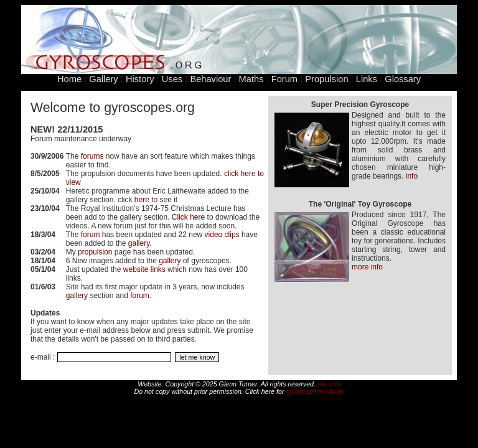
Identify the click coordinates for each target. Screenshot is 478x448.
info (412, 176)
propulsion (95, 252)
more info (367, 267)
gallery (139, 243)
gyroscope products (315, 391)
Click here (188, 217)
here (142, 200)
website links (144, 269)
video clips (222, 235)
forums (92, 156)
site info (329, 384)
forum (91, 235)
